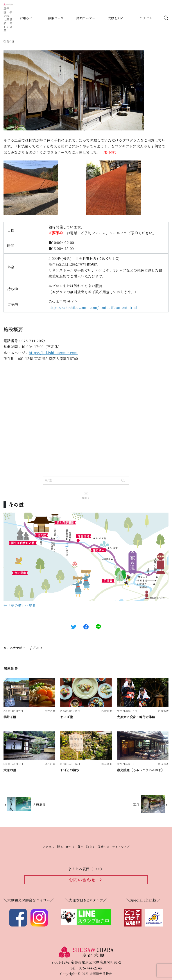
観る (60, 847)
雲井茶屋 (10, 717)
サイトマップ (121, 847)
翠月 (136, 804)
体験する (104, 847)
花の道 (38, 648)
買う (80, 847)
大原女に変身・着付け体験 (136, 717)
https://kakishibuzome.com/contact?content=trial (93, 307)
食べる (70, 847)
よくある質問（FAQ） (86, 869)
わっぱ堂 (67, 717)
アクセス (48, 847)
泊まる (90, 847)
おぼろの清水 (70, 770)
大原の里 (10, 770)
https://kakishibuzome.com (53, 353)
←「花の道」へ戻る (20, 605)
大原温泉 (39, 804)
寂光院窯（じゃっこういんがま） (141, 770)
